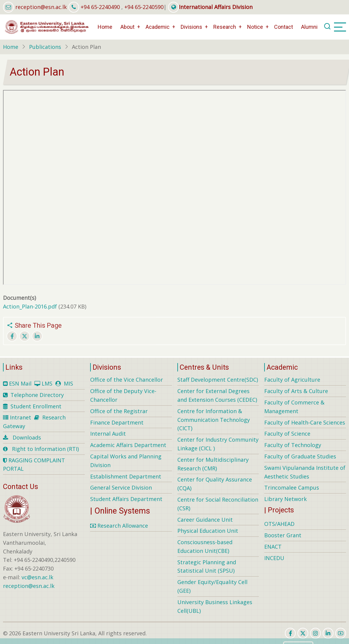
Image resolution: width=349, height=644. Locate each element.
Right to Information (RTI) (45, 449)
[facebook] (290, 633)
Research (225, 27)
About (127, 27)
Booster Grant (283, 535)
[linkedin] (328, 633)
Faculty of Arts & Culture (296, 391)
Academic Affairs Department (128, 445)
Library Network (285, 499)
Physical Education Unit (208, 531)
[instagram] (315, 633)
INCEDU (274, 558)
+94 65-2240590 (144, 7)
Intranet (21, 417)
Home (105, 27)
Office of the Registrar (119, 411)
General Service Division (121, 487)
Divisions (191, 27)
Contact (284, 27)
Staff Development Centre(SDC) (218, 380)
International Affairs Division (210, 7)
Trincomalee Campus (292, 487)
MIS (68, 383)
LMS (47, 383)
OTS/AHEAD (279, 524)
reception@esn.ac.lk (41, 7)
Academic (158, 27)
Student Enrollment (36, 406)
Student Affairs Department (126, 499)
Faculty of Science (287, 434)
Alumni (309, 27)
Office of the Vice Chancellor (127, 380)
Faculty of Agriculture (292, 380)
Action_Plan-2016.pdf (30, 306)
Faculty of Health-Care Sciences (305, 422)
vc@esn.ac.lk (37, 577)
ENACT (273, 547)
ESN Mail (20, 383)
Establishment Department (126, 476)
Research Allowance (119, 526)
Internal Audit (108, 434)
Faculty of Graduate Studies (300, 456)
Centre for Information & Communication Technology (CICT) (214, 420)
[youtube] (341, 633)
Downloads (27, 437)
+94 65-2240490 (100, 7)
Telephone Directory (37, 395)
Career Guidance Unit (205, 520)
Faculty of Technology (293, 445)
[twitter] (303, 633)
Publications (45, 47)
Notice (255, 27)
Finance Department (117, 422)
